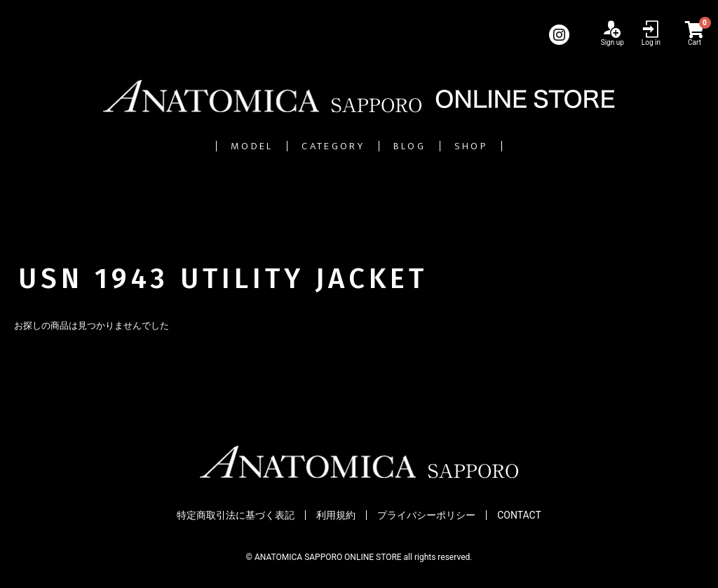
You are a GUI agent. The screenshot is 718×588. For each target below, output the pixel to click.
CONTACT (519, 515)
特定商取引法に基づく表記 (236, 515)
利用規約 (336, 515)
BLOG (441, 146)
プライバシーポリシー (426, 515)
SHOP (546, 146)
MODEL (179, 146)
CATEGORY (313, 146)
